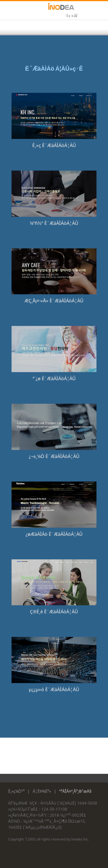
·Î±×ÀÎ (71, 16)
